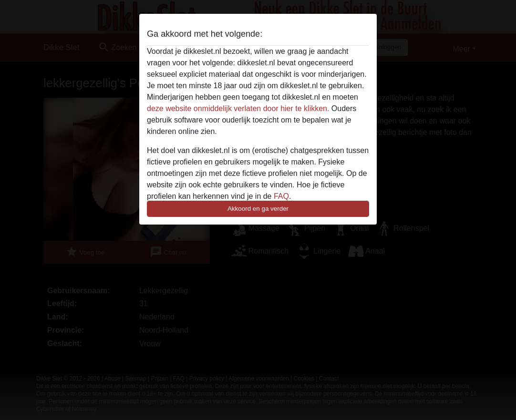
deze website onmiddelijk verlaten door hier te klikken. (238, 108)
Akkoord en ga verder (258, 209)
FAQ (281, 196)
